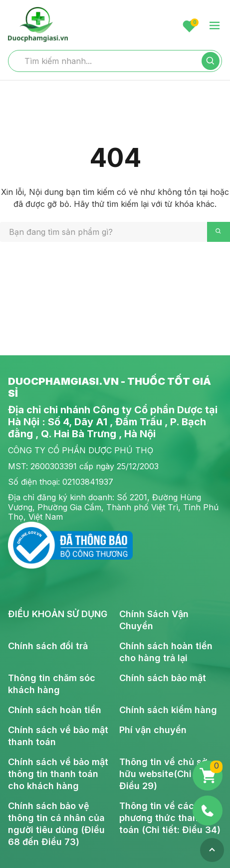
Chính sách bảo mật (163, 678)
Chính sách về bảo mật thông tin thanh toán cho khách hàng (58, 774)
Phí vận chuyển (153, 730)
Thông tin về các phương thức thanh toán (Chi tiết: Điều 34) (170, 818)
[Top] (212, 850)
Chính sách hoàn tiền (55, 710)
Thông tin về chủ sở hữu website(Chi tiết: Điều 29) (165, 774)
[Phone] (208, 811)
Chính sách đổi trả (48, 646)
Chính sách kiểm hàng (168, 710)
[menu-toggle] (215, 26)
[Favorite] (189, 26)
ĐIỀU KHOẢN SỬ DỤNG (58, 614)
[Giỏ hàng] (208, 776)
